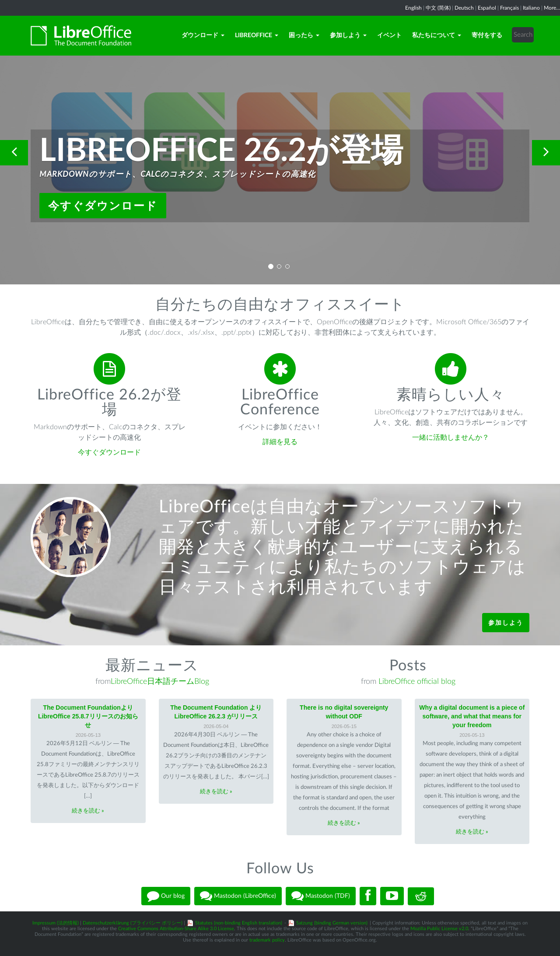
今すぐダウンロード (103, 206)
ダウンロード (203, 35)
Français (509, 8)
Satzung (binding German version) (332, 923)
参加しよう (348, 35)
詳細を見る (280, 442)
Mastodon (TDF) (321, 896)
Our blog (166, 896)
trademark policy (267, 940)
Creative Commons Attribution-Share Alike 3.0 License (176, 929)
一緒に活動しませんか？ (451, 438)
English (413, 8)
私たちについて (437, 35)
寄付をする (487, 35)
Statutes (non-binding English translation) (239, 923)
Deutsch (464, 8)
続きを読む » (88, 811)
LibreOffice (257, 35)
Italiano (531, 8)
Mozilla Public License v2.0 (439, 929)
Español (487, 8)
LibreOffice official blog (417, 682)
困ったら (304, 35)
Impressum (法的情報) (56, 923)
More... (552, 8)
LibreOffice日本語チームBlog (160, 682)
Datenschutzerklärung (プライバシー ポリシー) (133, 923)
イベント (389, 35)
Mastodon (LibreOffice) (238, 896)
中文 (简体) (438, 8)
